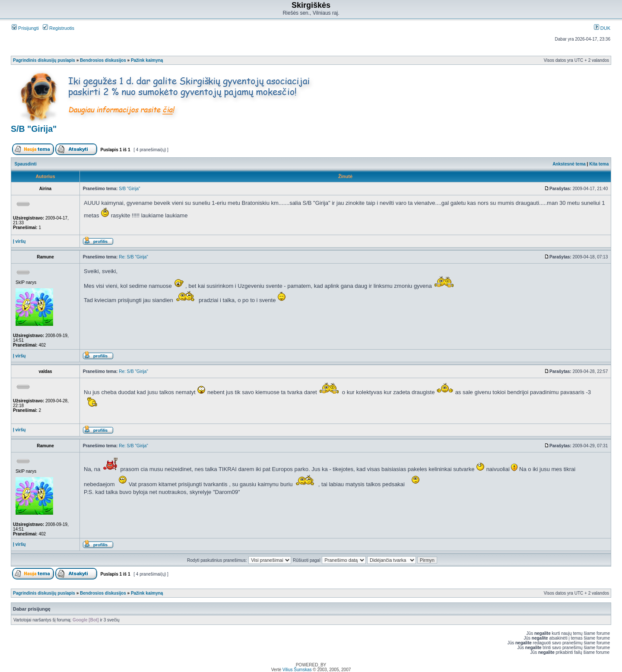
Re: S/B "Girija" (133, 257)
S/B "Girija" (34, 129)
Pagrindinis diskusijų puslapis (44, 60)
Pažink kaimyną (147, 60)
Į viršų (19, 241)
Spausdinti (26, 164)
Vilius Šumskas (297, 670)
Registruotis (59, 28)
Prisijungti (25, 28)
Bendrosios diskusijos (103, 60)
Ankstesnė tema (569, 164)
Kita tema (599, 164)
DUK (602, 28)
